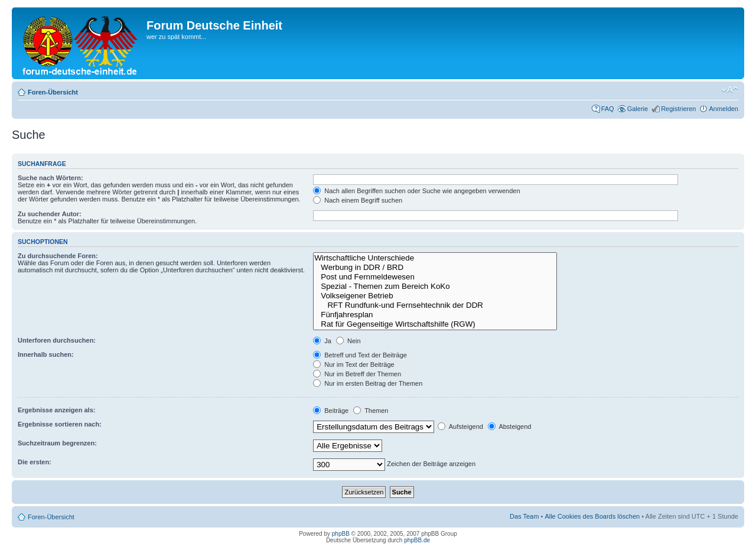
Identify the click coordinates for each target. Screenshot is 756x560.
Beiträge (331, 411)
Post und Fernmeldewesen (435, 277)
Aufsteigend (460, 426)
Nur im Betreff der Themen (357, 374)
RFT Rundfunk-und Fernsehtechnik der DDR (435, 305)
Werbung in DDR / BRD (435, 268)
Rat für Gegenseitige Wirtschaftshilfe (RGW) (435, 324)
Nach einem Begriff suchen (358, 200)
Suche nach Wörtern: (50, 178)
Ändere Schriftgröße (730, 90)
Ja (322, 341)
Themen (371, 411)
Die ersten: (35, 462)
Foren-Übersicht (53, 92)
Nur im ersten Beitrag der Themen (368, 383)
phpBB (341, 534)
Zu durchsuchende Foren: (58, 256)
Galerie (638, 109)
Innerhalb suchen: (46, 354)
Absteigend (510, 426)
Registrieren (678, 109)
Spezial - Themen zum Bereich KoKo (435, 286)
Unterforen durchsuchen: (57, 340)
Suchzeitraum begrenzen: (57, 443)
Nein (348, 341)
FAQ (608, 109)
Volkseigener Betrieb (435, 296)
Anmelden (724, 109)
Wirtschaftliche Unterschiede (435, 258)
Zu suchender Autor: (50, 214)
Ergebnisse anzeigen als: (56, 410)
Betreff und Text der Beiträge (360, 355)
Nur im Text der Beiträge (353, 364)
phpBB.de (417, 540)
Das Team (524, 516)
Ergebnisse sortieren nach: (60, 424)
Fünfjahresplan (435, 315)
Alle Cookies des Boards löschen (592, 516)
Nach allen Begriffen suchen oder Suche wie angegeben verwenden (416, 191)
